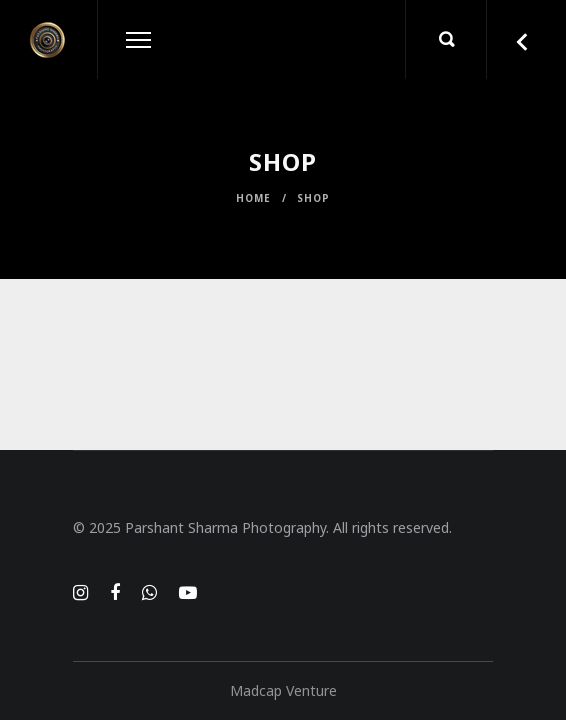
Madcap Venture (283, 690)
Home (253, 198)
